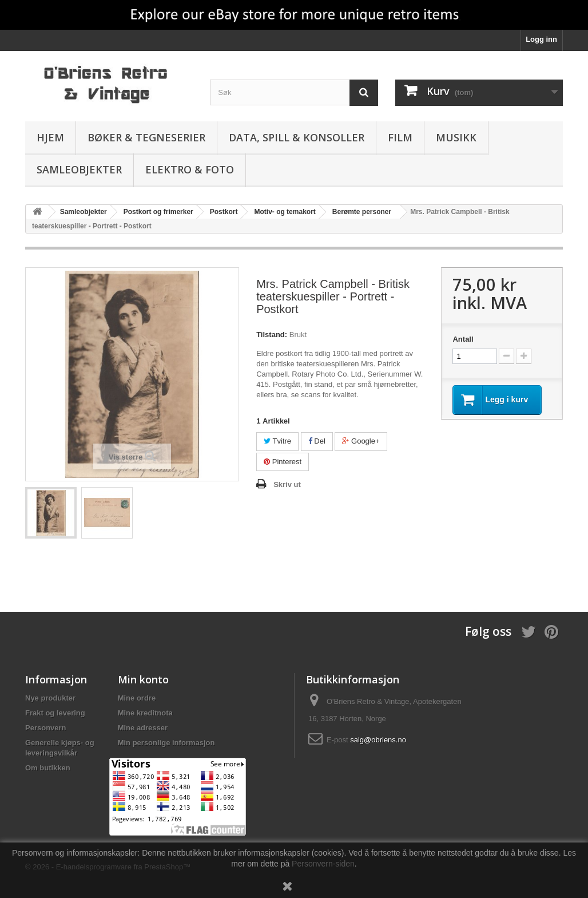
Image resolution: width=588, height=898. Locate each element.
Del (317, 441)
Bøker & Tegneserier (146, 137)
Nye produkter (50, 698)
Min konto (143, 679)
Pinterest (283, 462)
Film (400, 137)
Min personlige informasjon (166, 743)
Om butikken (48, 768)
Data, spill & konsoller (297, 137)
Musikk (456, 137)
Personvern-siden (323, 864)
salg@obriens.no (378, 740)
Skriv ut (287, 484)
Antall (463, 339)
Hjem (50, 137)
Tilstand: (272, 335)
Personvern (46, 728)
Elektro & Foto (190, 169)
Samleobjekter (79, 169)
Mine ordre (137, 698)
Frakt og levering (55, 713)
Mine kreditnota (145, 713)
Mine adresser (143, 728)
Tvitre (277, 441)
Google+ (361, 441)
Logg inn (541, 39)
